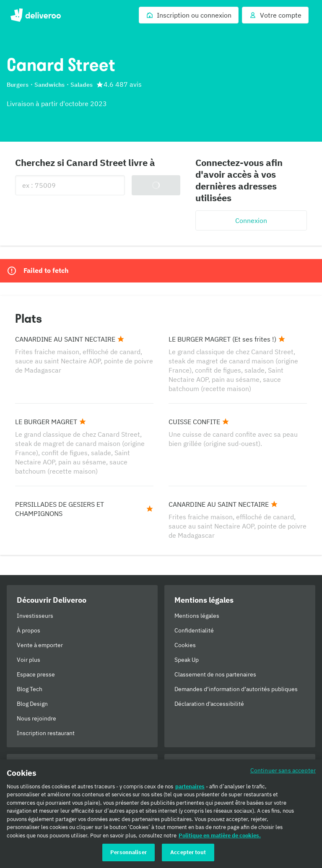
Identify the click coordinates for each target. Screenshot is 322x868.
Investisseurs (35, 616)
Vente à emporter (40, 645)
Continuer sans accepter (283, 770)
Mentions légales (197, 616)
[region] (161, 814)
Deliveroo (35, 15)
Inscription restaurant (46, 733)
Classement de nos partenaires (215, 674)
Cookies (185, 645)
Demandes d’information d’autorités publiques (236, 689)
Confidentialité (194, 630)
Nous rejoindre (36, 718)
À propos (29, 630)
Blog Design (32, 704)
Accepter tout (188, 852)
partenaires (190, 786)
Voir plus (29, 660)
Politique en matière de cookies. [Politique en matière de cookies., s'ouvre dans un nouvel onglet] (220, 836)
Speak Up (187, 660)
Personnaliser (129, 852)
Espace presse (36, 674)
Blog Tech (30, 689)
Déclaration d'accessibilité (209, 704)
